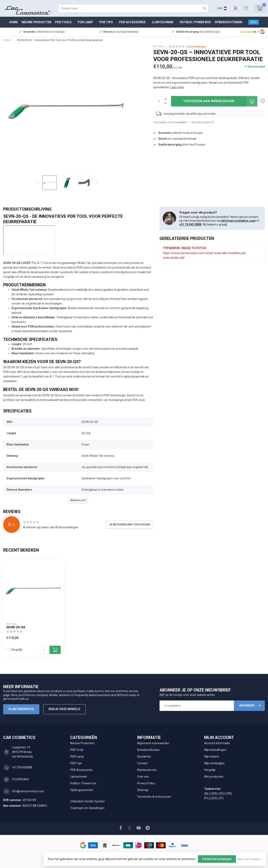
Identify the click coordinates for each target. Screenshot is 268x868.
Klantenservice (21, 709)
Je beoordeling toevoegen (129, 524)
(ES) (214, 798)
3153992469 (20, 779)
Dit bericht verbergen (217, 859)
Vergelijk (17, 650)
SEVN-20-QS (16, 627)
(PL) (207, 798)
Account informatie (217, 743)
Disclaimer (144, 757)
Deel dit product (203, 122)
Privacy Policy (146, 783)
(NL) (207, 794)
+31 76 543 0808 (190, 224)
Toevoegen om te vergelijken (170, 122)
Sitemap (143, 790)
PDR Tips (106, 22)
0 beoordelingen (196, 47)
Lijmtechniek (163, 22)
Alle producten (214, 777)
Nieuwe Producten (36, 22)
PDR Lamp (85, 22)
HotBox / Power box (195, 22)
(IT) (221, 798)
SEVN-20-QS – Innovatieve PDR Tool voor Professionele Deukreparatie (60, 40)
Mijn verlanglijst (214, 763)
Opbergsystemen (228, 22)
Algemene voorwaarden (153, 743)
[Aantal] (44, 650)
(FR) (229, 794)
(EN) (214, 794)
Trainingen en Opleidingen (87, 808)
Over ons (143, 777)
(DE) (222, 794)
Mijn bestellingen (215, 750)
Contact (142, 763)
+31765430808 (22, 767)
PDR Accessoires (132, 22)
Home (14, 22)
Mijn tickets (212, 757)
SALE (254, 22)
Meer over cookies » (250, 859)
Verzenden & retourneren (154, 797)
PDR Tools (63, 22)
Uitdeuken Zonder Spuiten (87, 801)
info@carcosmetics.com (238, 221)
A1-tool (159, 47)
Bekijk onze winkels (64, 709)
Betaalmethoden (148, 750)
